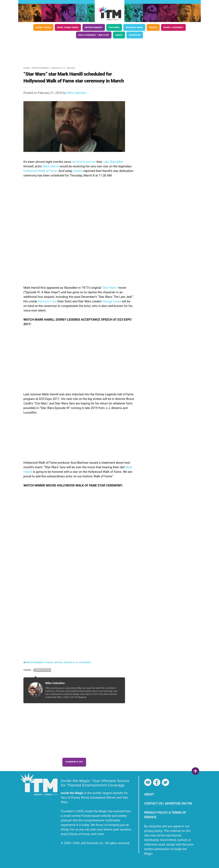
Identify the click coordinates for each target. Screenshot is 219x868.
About (119, 35)
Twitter (165, 782)
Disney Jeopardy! (173, 27)
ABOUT (149, 794)
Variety (78, 171)
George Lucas (112, 301)
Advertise (135, 35)
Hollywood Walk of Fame (40, 171)
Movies (71, 68)
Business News (134, 27)
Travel (153, 27)
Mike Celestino (77, 93)
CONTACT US (153, 803)
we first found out (84, 162)
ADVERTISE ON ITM (178, 803)
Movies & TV (58, 68)
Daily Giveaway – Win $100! (94, 35)
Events (49, 662)
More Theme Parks (68, 27)
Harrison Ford (47, 301)
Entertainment (94, 27)
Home (26, 68)
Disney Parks (43, 27)
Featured (114, 27)
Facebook (157, 782)
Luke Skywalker (113, 162)
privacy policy (153, 831)
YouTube (148, 782)
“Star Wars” (110, 288)
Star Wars (85, 662)
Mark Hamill (51, 166)
